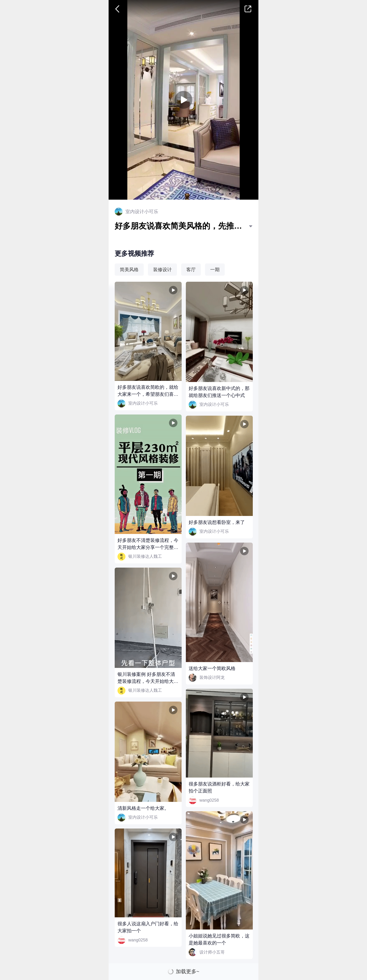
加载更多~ (188, 972)
